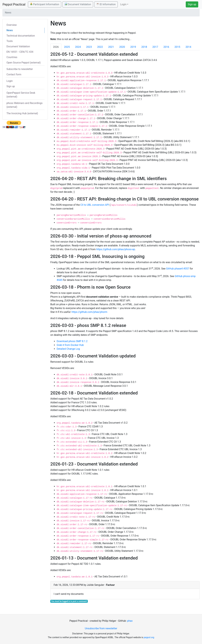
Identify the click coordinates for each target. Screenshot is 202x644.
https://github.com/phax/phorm (89, 312)
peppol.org (149, 637)
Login (10, 81)
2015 (177, 47)
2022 (100, 47)
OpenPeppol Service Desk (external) (21, 95)
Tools (10, 41)
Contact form (14, 74)
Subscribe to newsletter (20, 69)
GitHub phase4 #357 (178, 269)
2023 (89, 47)
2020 (122, 47)
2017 (155, 47)
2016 (166, 47)
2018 (144, 47)
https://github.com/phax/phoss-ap (116, 249)
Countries (12, 57)
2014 (188, 47)
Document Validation (78, 4)
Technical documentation (21, 36)
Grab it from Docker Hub (70, 345)
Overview (12, 25)
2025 (67, 47)
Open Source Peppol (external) (24, 63)
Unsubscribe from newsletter (101, 628)
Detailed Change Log (68, 349)
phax (130, 621)
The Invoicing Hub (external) (22, 113)
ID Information (106, 4)
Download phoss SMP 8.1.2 (72, 341)
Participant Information (45, 4)
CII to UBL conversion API (95, 205)
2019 (133, 47)
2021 (111, 47)
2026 (56, 47)
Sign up (192, 4)
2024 (78, 47)
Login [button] (123, 4)
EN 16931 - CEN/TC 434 (20, 52)
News (10, 30)
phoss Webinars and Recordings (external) (25, 105)
